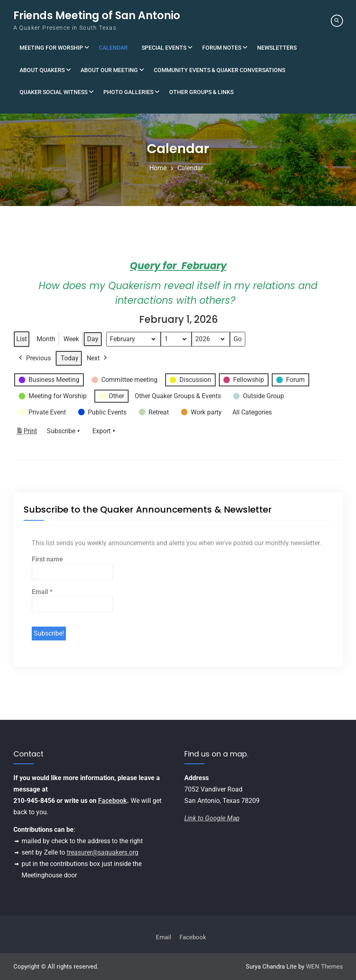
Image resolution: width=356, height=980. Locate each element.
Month (46, 339)
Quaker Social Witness (54, 92)
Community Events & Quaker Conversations (219, 70)
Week (71, 339)
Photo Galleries (128, 92)
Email (42, 592)
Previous (34, 358)
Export (105, 432)
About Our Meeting (109, 70)
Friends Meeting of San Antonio (97, 15)
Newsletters (277, 48)
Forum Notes (222, 48)
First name (47, 559)
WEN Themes (324, 967)
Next (98, 358)
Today (70, 358)
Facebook (112, 801)
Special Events (164, 48)
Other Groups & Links (201, 92)
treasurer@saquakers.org (103, 852)
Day (93, 339)
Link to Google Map (212, 818)
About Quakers (42, 70)
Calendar (113, 48)
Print (26, 433)
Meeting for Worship (51, 48)
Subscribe (64, 432)
